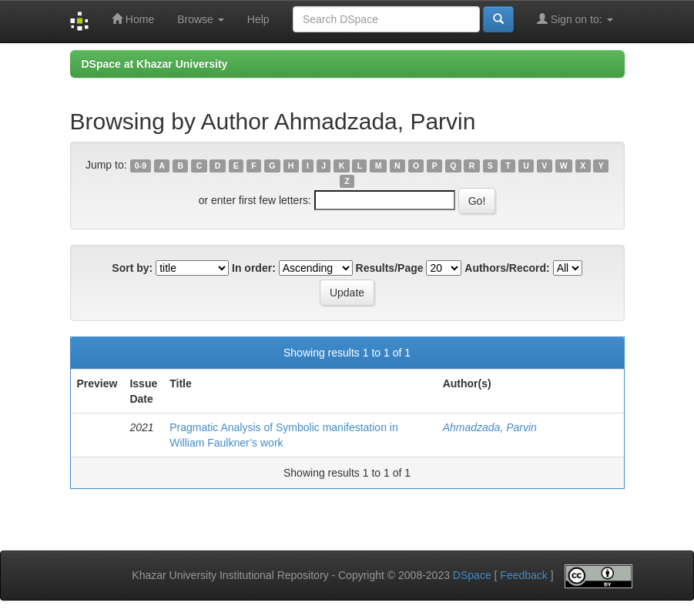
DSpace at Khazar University (155, 64)
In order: (254, 268)
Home (133, 19)
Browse (201, 19)
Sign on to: (575, 19)
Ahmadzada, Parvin (490, 427)
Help (258, 19)
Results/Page (390, 268)
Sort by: (132, 268)
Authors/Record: (507, 268)
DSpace (472, 575)
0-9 (141, 166)
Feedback (523, 575)
